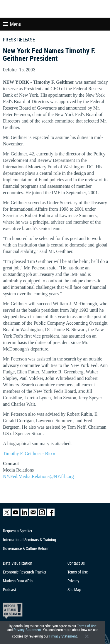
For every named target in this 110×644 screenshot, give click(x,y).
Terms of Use (87, 626)
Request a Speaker (18, 531)
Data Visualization (18, 563)
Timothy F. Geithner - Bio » (29, 453)
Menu (12, 24)
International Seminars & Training (29, 540)
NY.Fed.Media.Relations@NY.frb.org (38, 476)
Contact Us (76, 563)
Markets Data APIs (18, 581)
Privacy (73, 581)
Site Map (74, 590)
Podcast (10, 590)
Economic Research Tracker (25, 572)
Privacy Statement (27, 630)
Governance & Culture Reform (26, 548)
